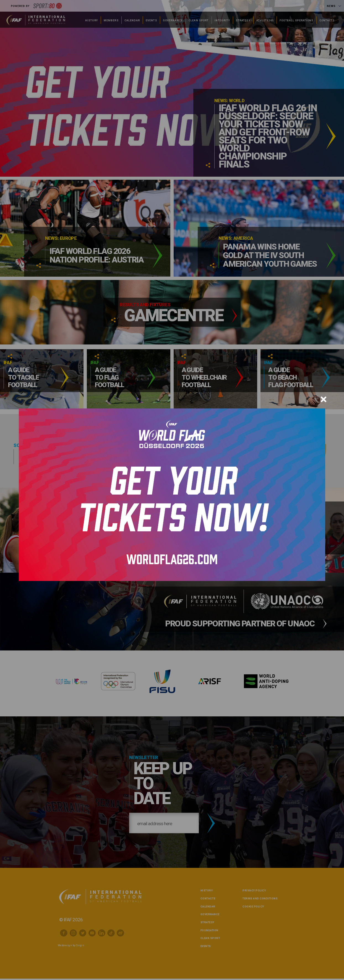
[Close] (324, 399)
